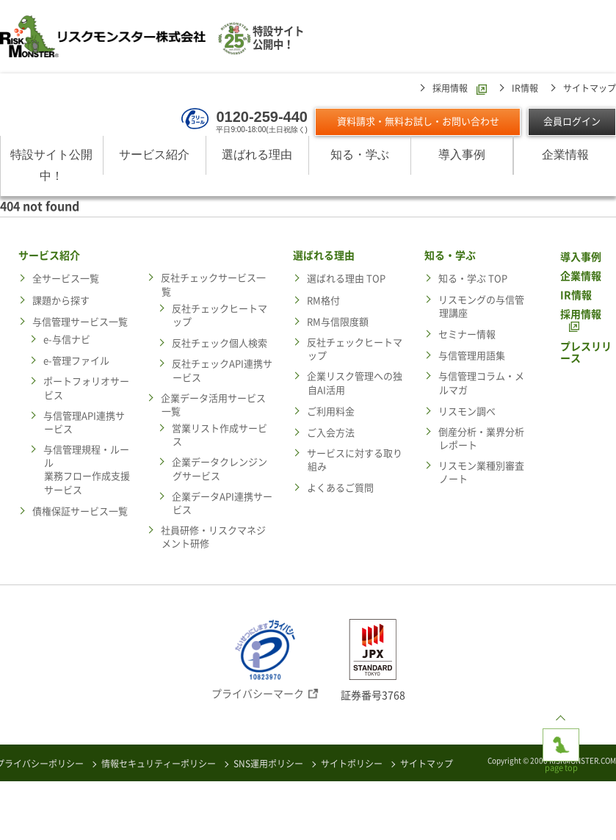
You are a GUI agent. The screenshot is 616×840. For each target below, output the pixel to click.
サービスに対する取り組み (355, 460)
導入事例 (462, 155)
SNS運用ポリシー (268, 764)
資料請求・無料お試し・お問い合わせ (418, 122)
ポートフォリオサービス (86, 388)
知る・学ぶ (360, 155)
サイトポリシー (352, 764)
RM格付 (323, 301)
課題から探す (61, 301)
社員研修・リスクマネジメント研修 (213, 537)
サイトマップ (590, 88)
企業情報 (565, 155)
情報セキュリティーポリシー (159, 764)
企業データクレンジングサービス (220, 469)
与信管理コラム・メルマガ (481, 383)
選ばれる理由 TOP (346, 279)
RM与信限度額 (338, 322)
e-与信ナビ (67, 340)
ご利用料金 (331, 412)
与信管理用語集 (472, 356)
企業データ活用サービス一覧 (213, 405)
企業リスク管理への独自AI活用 (355, 383)
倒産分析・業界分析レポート (481, 439)
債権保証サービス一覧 (80, 511)
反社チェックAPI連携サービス (222, 370)
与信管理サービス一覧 (80, 322)
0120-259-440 (262, 117)
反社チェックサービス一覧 (213, 285)
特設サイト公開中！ (51, 165)
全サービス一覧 (66, 279)
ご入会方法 (331, 433)
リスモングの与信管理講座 (481, 307)
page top (561, 740)
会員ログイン (572, 122)
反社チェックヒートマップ (220, 315)
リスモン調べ (467, 412)
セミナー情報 (467, 334)
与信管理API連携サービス (84, 423)
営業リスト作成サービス (220, 435)
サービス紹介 (154, 155)
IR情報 (525, 88)
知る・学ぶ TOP (473, 279)
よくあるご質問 (340, 488)
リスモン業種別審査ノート (481, 472)
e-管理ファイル (76, 361)
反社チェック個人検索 (220, 343)
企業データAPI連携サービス (222, 503)
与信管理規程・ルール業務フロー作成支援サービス (87, 470)
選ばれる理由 (257, 155)
